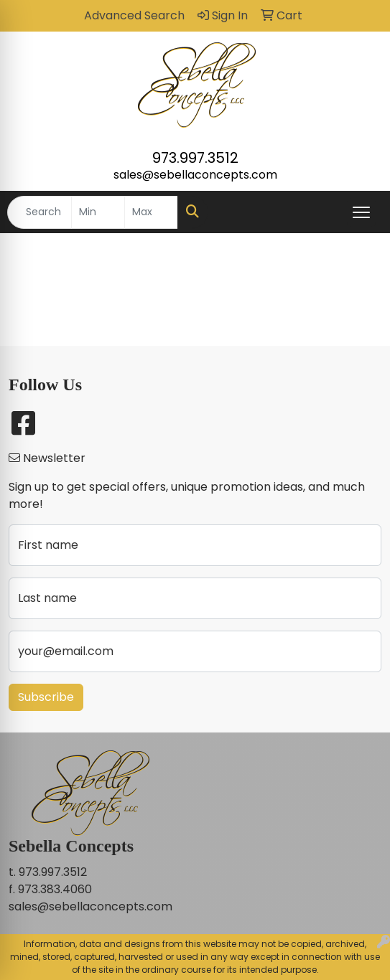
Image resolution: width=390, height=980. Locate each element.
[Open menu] (361, 212)
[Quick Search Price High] (151, 212)
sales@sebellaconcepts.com (195, 175)
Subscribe (46, 697)
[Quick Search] (40, 212)
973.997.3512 (195, 158)
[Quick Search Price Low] (98, 212)
